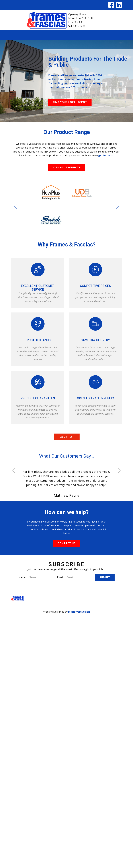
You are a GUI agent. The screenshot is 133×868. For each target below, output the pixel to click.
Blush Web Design (79, 612)
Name (22, 577)
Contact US (66, 543)
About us (66, 437)
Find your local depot (70, 102)
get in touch (106, 155)
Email (60, 577)
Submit (105, 577)
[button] (15, 206)
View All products (67, 167)
